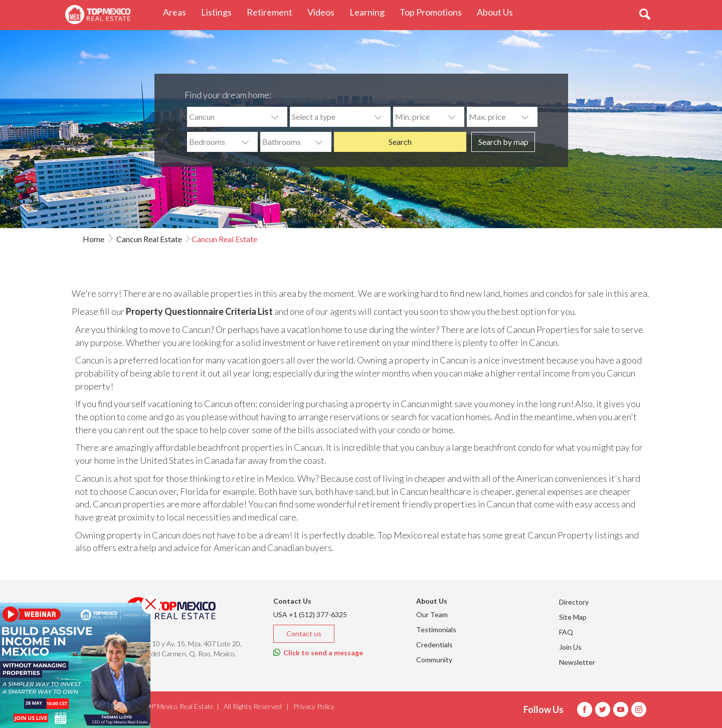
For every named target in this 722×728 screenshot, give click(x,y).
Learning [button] (371, 12)
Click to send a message (318, 653)
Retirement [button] (273, 12)
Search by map (503, 142)
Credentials (434, 645)
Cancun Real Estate (148, 239)
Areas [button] (178, 12)
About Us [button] (499, 12)
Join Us (570, 647)
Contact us (304, 633)
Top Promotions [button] (434, 12)
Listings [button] (220, 12)
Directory (574, 602)
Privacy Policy (314, 706)
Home (94, 239)
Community (434, 660)
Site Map (573, 617)
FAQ (566, 632)
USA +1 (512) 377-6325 (310, 614)
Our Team (432, 614)
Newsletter (577, 662)
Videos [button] (325, 12)
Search (400, 142)
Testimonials (436, 629)
